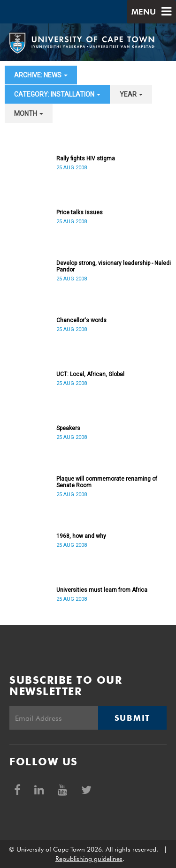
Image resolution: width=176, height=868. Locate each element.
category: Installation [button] (57, 94)
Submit (132, 718)
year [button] (131, 94)
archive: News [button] (41, 75)
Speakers (68, 428)
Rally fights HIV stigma (86, 159)
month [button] (29, 113)
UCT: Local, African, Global (90, 374)
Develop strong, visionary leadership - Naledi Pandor (114, 266)
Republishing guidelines (89, 859)
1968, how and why (81, 536)
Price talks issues (80, 212)
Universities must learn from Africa (102, 590)
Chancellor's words (81, 320)
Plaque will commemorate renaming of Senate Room (107, 482)
